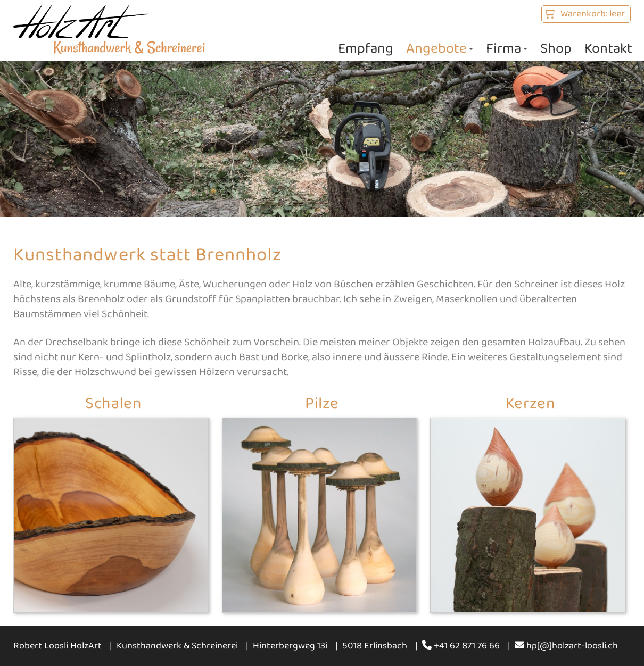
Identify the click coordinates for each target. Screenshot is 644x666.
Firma (507, 48)
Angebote (440, 48)
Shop (556, 48)
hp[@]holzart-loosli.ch (566, 646)
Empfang (366, 48)
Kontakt (608, 48)
